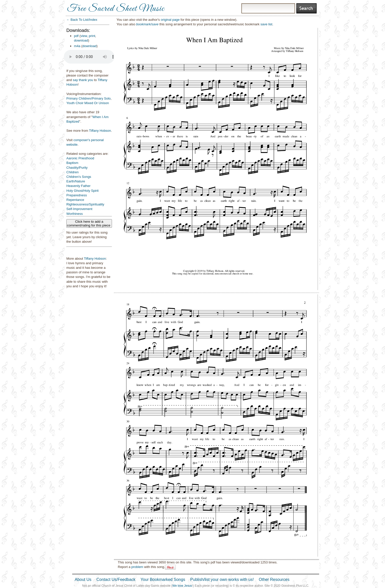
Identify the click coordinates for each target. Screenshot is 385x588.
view (84, 36)
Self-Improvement (79, 209)
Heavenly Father (78, 186)
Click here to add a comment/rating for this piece (89, 223)
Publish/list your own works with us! (222, 580)
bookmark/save (147, 24)
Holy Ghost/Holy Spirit (82, 191)
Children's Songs (79, 177)
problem (137, 567)
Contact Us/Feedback (116, 580)
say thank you (83, 80)
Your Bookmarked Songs (163, 580)
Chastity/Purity (77, 168)
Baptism (72, 163)
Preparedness (77, 195)
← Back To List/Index (82, 20)
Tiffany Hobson (100, 131)
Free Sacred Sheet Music (116, 9)
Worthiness (75, 214)
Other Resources (274, 580)
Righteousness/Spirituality (85, 204)
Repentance (75, 200)
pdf (76, 36)
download (81, 40)
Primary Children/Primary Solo (89, 98)
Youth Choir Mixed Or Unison (88, 103)
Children (72, 172)
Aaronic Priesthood (80, 158)
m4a (77, 46)
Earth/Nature (76, 181)
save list (266, 24)
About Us (83, 580)
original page (170, 20)
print (92, 36)
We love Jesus (182, 586)
